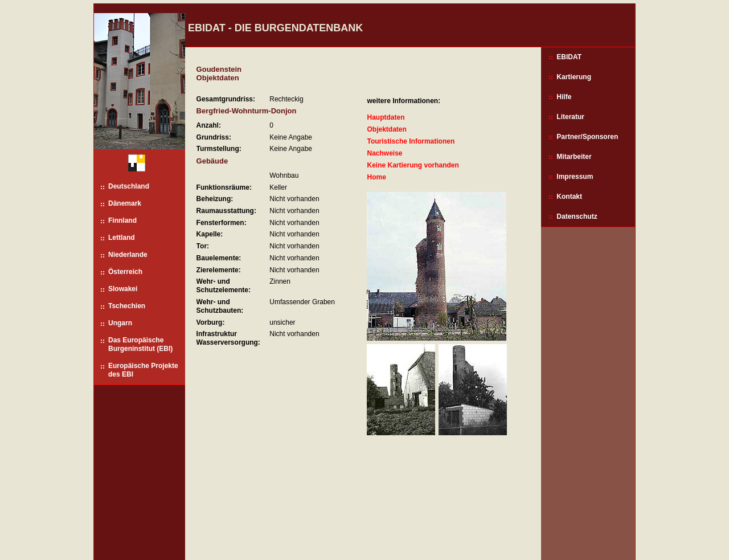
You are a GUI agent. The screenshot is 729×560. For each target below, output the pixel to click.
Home (376, 177)
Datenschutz (577, 216)
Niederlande (128, 255)
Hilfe (564, 97)
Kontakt (569, 197)
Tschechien (127, 306)
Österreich (125, 272)
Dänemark (125, 203)
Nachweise (384, 153)
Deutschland (129, 186)
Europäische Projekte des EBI (143, 370)
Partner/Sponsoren (587, 137)
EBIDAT (569, 57)
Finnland (122, 220)
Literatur (570, 117)
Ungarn (120, 323)
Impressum (575, 177)
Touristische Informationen (411, 141)
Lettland (122, 238)
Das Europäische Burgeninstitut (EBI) (140, 344)
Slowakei (123, 289)
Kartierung (574, 77)
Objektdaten (386, 129)
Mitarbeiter (574, 157)
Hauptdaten (386, 117)
